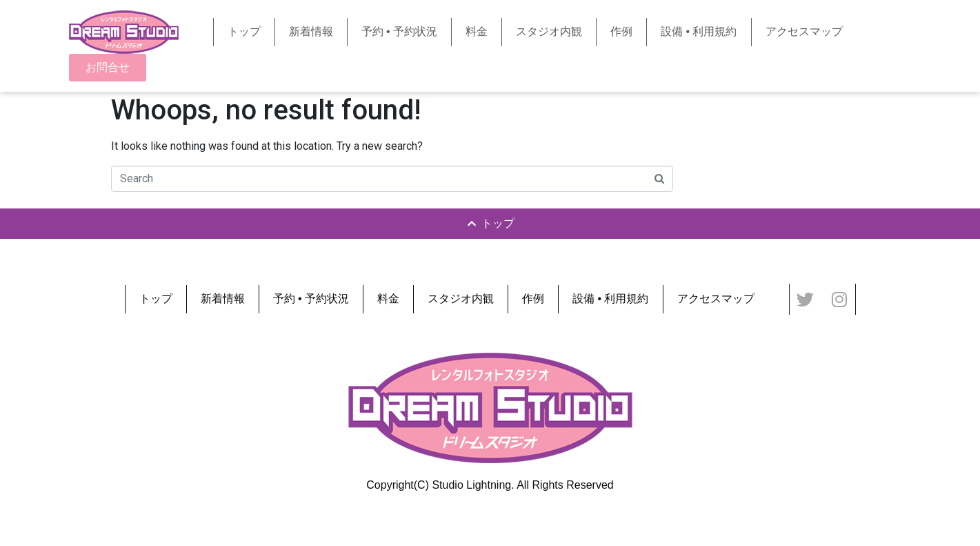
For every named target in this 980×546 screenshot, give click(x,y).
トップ (244, 31)
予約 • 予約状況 (400, 31)
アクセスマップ (804, 31)
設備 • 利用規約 (699, 31)
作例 (621, 31)
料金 (477, 31)
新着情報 (311, 31)
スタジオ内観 (549, 31)
